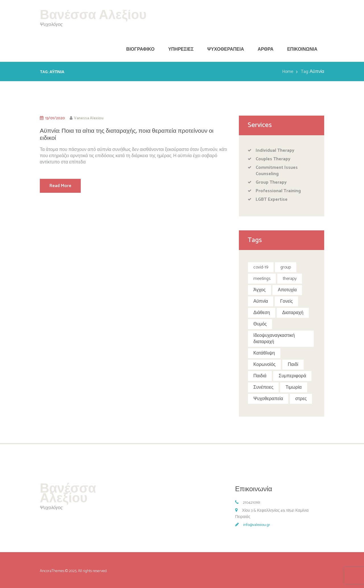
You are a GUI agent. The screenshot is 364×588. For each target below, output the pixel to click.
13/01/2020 (55, 118)
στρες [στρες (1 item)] (301, 399)
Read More (60, 186)
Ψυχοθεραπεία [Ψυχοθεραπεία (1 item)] (268, 399)
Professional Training (278, 191)
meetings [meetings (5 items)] (262, 279)
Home (288, 72)
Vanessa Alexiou (89, 118)
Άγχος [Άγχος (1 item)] (259, 290)
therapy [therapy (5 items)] (290, 279)
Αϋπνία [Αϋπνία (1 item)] (261, 301)
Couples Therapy (273, 159)
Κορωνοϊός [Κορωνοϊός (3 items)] (264, 365)
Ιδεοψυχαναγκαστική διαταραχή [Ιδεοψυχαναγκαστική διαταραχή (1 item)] (274, 339)
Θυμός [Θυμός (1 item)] (260, 324)
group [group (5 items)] (286, 267)
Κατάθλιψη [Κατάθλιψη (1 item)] (264, 353)
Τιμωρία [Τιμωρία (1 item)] (293, 387)
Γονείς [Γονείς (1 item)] (286, 301)
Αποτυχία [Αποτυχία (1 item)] (287, 290)
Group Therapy (271, 182)
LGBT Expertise (272, 199)
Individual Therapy (275, 150)
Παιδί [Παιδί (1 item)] (293, 365)
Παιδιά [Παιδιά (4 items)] (260, 376)
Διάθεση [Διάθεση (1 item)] (262, 313)
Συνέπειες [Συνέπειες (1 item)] (263, 387)
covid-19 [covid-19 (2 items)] (261, 267)
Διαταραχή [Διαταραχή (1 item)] (293, 313)
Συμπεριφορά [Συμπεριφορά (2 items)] (292, 376)
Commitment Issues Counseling (277, 171)
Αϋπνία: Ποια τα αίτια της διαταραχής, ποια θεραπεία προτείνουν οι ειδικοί (127, 135)
